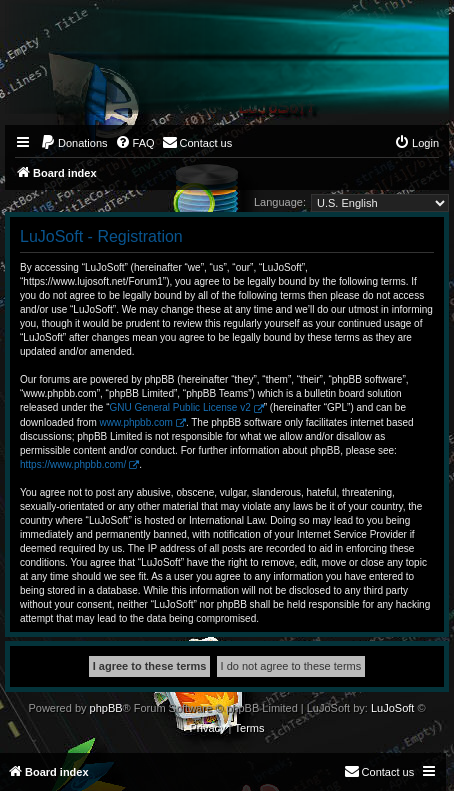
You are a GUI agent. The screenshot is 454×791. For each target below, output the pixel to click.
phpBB (106, 708)
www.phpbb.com (136, 422)
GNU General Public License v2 (180, 407)
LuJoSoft (392, 708)
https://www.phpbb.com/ (73, 464)
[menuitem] (74, 143)
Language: (280, 202)
